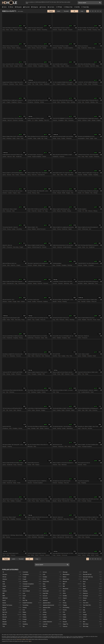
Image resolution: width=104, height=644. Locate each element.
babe (96, 138)
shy (83, 102)
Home (4, 7)
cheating (95, 30)
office (62, 175)
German (45, 572)
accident (90, 428)
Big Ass (4, 608)
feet (33, 84)
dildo (22, 138)
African (4, 577)
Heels (44, 586)
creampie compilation (68, 48)
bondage (73, 102)
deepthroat (14, 102)
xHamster (55, 30)
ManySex (80, 30)
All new (11, 7)
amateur (90, 501)
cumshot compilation (38, 483)
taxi (92, 193)
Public (64, 615)
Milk (64, 586)
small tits (13, 265)
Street (84, 600)
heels (92, 392)
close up (90, 211)
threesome (69, 138)
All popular (18, 7)
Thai (84, 608)
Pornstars (43, 7)
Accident (5, 574)
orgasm (9, 102)
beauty (35, 283)
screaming (71, 120)
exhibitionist (47, 84)
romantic (61, 283)
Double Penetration (27, 603)
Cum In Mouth (26, 591)
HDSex (54, 66)
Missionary (66, 589)
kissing (85, 30)
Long (82, 11)
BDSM (39, 138)
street (87, 374)
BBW (4, 596)
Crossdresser (26, 586)
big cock (10, 120)
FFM (86, 211)
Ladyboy (45, 617)
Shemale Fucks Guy (88, 577)
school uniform (22, 283)
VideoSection (56, 157)
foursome (62, 157)
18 (83, 66)
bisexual (9, 175)
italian (8, 30)
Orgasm (65, 598)
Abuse (30, 641)
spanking (41, 120)
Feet (24, 610)
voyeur (63, 66)
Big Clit (4, 610)
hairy (99, 30)
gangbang (96, 175)
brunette (45, 247)
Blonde (4, 619)
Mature (65, 577)
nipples (70, 229)
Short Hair (85, 579)
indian (43, 338)
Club (4, 626)
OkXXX (29, 48)
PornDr (29, 211)
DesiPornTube (31, 338)
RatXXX (80, 120)
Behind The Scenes (7, 605)
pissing (59, 229)
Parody (65, 603)
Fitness (24, 617)
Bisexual (5, 617)
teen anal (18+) (42, 175)
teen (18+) (39, 48)
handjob (40, 374)
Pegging (65, 605)
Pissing (65, 610)
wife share (64, 465)
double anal (84, 48)
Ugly (84, 610)
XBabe (29, 356)
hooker (17, 175)
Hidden (44, 589)
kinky (98, 66)
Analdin (29, 84)
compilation (41, 66)
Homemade (46, 591)
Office (64, 593)
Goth (44, 574)
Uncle (84, 612)
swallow (47, 66)
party (8, 501)
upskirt (92, 138)
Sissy (84, 582)
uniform (84, 555)
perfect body (85, 229)
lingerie (16, 66)
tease (17, 84)
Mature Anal (66, 579)
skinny (67, 320)
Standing (85, 591)
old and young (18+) (37, 247)
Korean (45, 615)
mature (86, 283)
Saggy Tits (65, 624)
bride (84, 247)
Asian (4, 589)
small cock (38, 356)
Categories (35, 7)
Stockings (85, 596)
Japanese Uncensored (48, 605)
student (21, 84)
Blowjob (5, 622)
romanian (46, 283)
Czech (24, 596)
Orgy (64, 600)
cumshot (65, 30)
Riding (64, 619)
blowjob (94, 120)
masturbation (70, 428)
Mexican (65, 582)
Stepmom (85, 593)
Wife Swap (86, 626)
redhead (46, 302)
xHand (79, 66)
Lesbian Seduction (47, 622)
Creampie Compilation (28, 584)
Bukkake (5, 624)
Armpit (4, 586)
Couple (24, 579)
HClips (54, 555)
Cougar (24, 577)
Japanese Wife (46, 608)
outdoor (67, 66)
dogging (99, 120)
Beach (4, 600)
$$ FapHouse (5, 84)
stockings (12, 84)
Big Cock (5, 612)
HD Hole (10, 3)
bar (43, 138)
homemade (65, 555)
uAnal (54, 84)
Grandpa (45, 577)
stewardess (13, 356)
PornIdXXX (30, 138)
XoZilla (79, 102)
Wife (84, 622)
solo (71, 356)
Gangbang (25, 624)
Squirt (84, 589)
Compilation (26, 574)
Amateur (5, 579)
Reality (64, 617)
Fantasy (25, 608)
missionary (67, 283)
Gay (24, 626)
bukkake (60, 48)
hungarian (34, 374)
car (87, 247)
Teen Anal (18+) (87, 605)
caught (60, 30)
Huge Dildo (45, 593)
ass (72, 193)
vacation (71, 30)
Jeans (44, 610)
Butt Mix (77, 7)
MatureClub (30, 447)
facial (95, 320)
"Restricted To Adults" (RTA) (22, 639)
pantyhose (9, 138)
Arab (4, 584)
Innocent (45, 596)
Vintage (85, 615)
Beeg (4, 30)
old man (90, 30)
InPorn (79, 157)
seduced (19, 410)
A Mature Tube (68, 7)
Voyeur (85, 617)
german (39, 30)
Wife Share (86, 624)
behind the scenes (41, 229)
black (33, 356)
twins (97, 283)
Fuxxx (4, 392)
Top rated (26, 7)
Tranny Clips (85, 7)
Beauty (4, 603)
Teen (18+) (86, 603)
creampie (87, 66)
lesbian (34, 30)
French (24, 622)
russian (59, 211)
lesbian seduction (86, 392)
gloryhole (90, 356)
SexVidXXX (80, 283)
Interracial (45, 598)
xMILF (4, 537)
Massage (65, 572)
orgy (47, 211)
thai (68, 356)
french (12, 66)
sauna (99, 320)
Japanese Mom (47, 603)
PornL (79, 302)
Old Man (65, 596)
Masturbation (66, 574)
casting (59, 410)
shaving (19, 48)
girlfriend (85, 120)
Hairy (44, 584)
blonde (21, 66)
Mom (64, 591)
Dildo (24, 598)
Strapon (85, 598)
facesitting (45, 30)
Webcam (85, 619)
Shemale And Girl (87, 574)
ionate (97, 555)
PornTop (29, 193)
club (60, 465)
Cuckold (25, 589)
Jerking (45, 612)
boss (19, 193)
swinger (16, 30)
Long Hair (45, 624)
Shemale (85, 572)
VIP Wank (59, 7)
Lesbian (45, 619)
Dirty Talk (25, 600)
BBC (14, 157)
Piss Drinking (66, 608)
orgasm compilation (61, 84)
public (12, 30)
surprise (38, 465)
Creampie (25, 582)
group (23, 320)
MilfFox (79, 374)
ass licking (16, 247)
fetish (90, 84)
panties (14, 48)
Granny (45, 579)
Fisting (24, 615)
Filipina (24, 612)
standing (93, 102)
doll (90, 229)
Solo (84, 584)
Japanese (45, 600)
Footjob (25, 619)
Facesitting (25, 605)
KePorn (54, 338)
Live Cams (51, 7)
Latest (59, 11)
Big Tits (4, 615)
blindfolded (35, 537)
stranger (96, 193)
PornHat (29, 30)
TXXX (4, 66)
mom (8, 66)
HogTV (4, 102)
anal (94, 48)
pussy (59, 138)
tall (7, 410)
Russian (65, 622)
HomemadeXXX (81, 138)
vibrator (44, 157)
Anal (4, 582)
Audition (5, 591)
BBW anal (5, 598)
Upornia (4, 175)
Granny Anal (46, 582)
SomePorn (80, 84)
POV (64, 612)
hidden (21, 30)
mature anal (91, 283)
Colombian (25, 572)
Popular (51, 11)
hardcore (47, 428)
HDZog (29, 175)
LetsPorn (4, 157)
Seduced (65, 626)
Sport (84, 586)
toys (34, 320)
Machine (45, 626)
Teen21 (54, 175)
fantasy (90, 48)
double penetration (67, 247)
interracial (15, 120)
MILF (87, 410)
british (93, 555)
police (70, 447)
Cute (24, 593)
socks (19, 483)
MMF (63, 374)
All (74, 11)
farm (83, 537)
